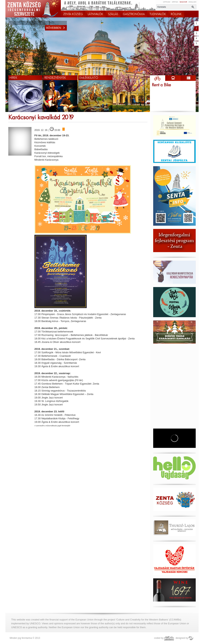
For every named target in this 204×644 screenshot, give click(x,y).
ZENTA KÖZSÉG (73, 14)
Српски (167, 2)
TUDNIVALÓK (158, 14)
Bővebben (57, 28)
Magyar (183, 2)
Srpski (175, 2)
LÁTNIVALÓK (95, 14)
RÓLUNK (176, 14)
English (192, 2)
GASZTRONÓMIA (134, 14)
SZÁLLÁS (113, 14)
